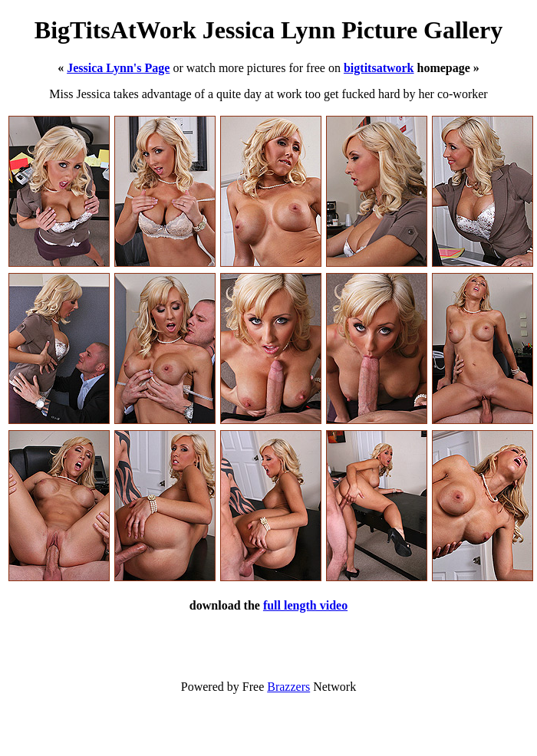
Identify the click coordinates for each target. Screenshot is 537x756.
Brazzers (288, 687)
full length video (305, 605)
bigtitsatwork (379, 68)
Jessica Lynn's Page (118, 68)
